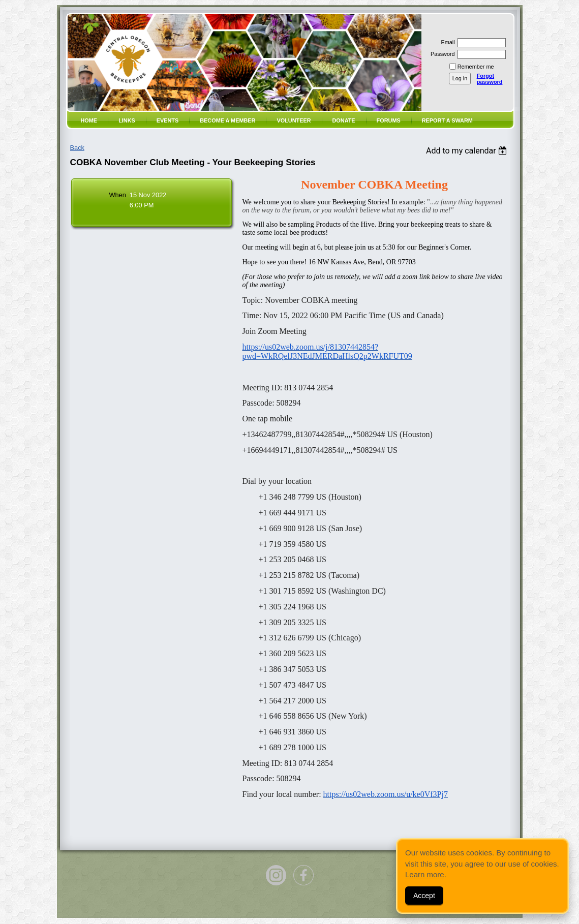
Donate (344, 120)
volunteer (294, 120)
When (117, 195)
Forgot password (490, 79)
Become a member (227, 120)
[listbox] (468, 151)
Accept (424, 896)
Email (446, 42)
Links (127, 120)
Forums (389, 120)
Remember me (476, 67)
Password (441, 54)
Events (168, 120)
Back (77, 148)
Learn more (425, 874)
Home (89, 120)
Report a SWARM (447, 120)
